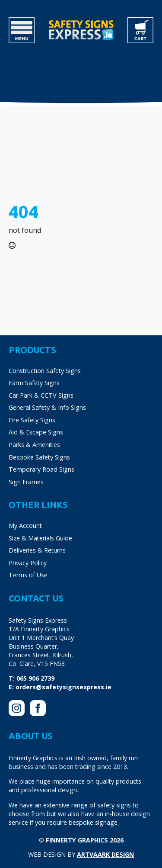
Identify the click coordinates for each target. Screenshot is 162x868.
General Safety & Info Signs (47, 407)
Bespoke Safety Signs (39, 457)
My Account (25, 526)
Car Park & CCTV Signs (41, 395)
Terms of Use (28, 575)
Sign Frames (26, 482)
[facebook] (38, 708)
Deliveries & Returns (37, 550)
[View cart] (140, 30)
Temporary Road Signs (41, 469)
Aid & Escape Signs (36, 432)
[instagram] (17, 708)
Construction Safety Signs (45, 371)
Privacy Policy (28, 563)
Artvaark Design (105, 854)
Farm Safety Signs (34, 383)
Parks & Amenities (34, 445)
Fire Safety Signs (32, 420)
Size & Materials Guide (40, 538)
